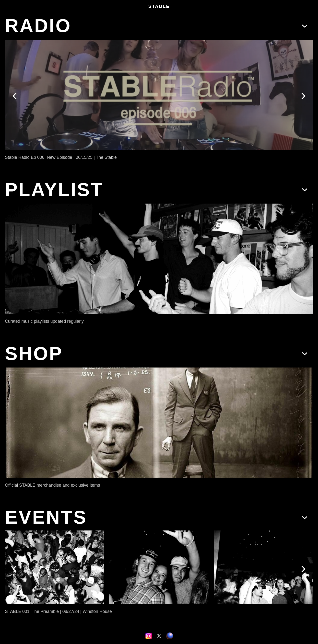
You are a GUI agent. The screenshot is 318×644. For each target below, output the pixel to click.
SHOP (34, 353)
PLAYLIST (54, 190)
